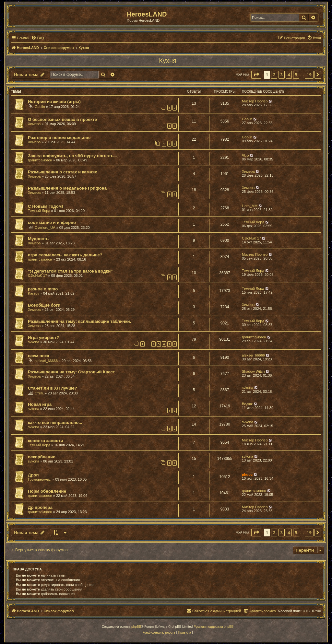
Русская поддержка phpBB (213, 627)
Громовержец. (40, 479)
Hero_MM (250, 206)
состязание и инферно (52, 222)
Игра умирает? (43, 338)
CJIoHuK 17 (251, 238)
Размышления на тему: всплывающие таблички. (79, 321)
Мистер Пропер (255, 101)
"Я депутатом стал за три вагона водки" (70, 271)
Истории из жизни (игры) (54, 102)
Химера (34, 124)
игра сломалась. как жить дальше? (65, 255)
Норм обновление (47, 491)
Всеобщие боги (44, 305)
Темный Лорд (39, 211)
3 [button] (282, 75)
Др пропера (40, 507)
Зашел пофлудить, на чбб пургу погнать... (72, 156)
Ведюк (247, 404)
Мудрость (38, 239)
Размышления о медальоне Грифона (67, 188)
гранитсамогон (40, 160)
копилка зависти (45, 441)
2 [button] (274, 75)
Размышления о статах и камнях (62, 172)
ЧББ (245, 155)
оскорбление (42, 457)
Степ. (39, 393)
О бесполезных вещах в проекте (62, 119)
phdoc (247, 474)
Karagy (34, 293)
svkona (34, 342)
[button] (256, 75)
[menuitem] (38, 38)
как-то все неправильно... (55, 422)
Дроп (33, 475)
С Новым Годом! (46, 206)
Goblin (40, 107)
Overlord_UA (45, 228)
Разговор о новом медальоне (59, 138)
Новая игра (40, 404)
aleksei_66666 (46, 361)
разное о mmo (43, 289)
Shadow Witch (253, 371)
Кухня (168, 61)
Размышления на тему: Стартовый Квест (71, 372)
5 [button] (296, 75)
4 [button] (289, 75)
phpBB (136, 627)
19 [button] (309, 75)
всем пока (39, 356)
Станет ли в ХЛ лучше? (53, 388)
